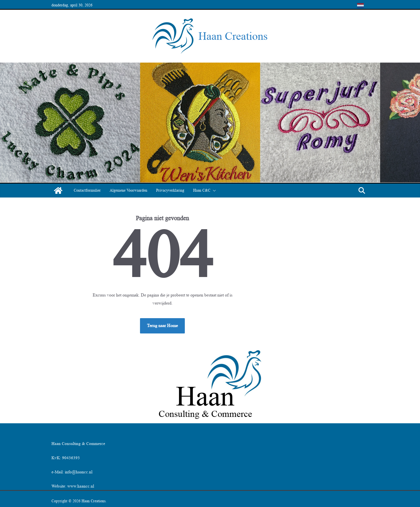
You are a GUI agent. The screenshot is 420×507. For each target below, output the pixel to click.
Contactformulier (87, 190)
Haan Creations (233, 36)
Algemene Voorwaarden (128, 190)
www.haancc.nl (81, 486)
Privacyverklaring (170, 190)
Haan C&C (202, 190)
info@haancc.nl (79, 472)
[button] (213, 191)
